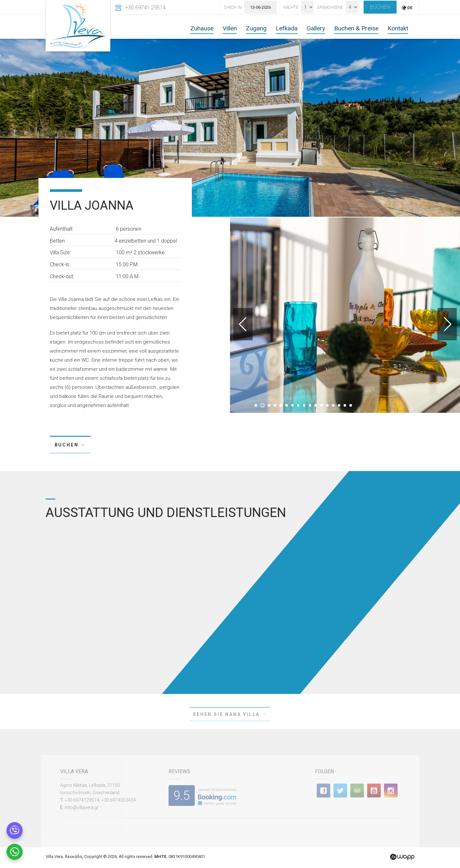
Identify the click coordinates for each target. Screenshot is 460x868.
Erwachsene (330, 7)
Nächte (291, 7)
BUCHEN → (70, 445)
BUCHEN (380, 7)
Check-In (233, 7)
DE (410, 8)
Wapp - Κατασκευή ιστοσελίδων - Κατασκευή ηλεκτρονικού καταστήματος (402, 857)
